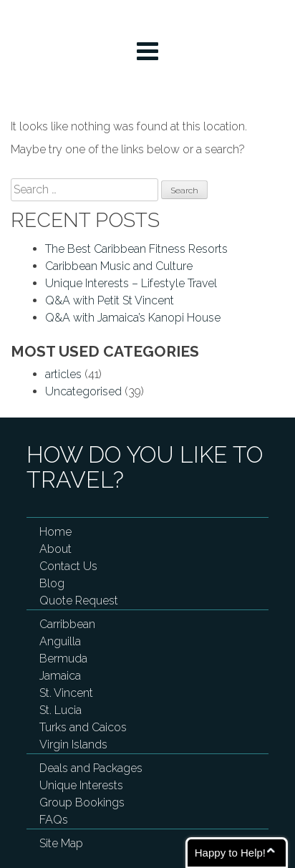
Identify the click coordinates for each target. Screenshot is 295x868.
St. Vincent (66, 693)
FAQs (54, 820)
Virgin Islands (73, 744)
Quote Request (79, 601)
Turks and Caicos (83, 727)
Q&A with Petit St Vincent (110, 300)
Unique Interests (81, 785)
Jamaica (60, 676)
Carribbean (67, 624)
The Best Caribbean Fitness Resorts (136, 249)
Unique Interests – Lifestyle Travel (131, 283)
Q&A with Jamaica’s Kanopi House (133, 318)
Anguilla (60, 641)
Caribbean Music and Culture (119, 266)
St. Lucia (61, 710)
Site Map (61, 843)
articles (63, 374)
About (55, 549)
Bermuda (63, 659)
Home (55, 532)
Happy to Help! (230, 853)
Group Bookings (82, 802)
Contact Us (68, 566)
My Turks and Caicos (148, 19)
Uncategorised (83, 391)
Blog (52, 583)
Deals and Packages (91, 768)
